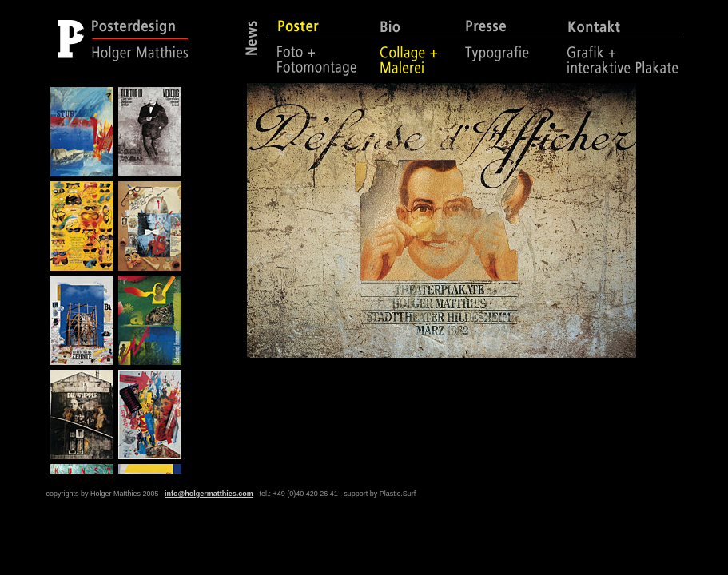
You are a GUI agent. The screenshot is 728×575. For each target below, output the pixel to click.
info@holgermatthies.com (209, 494)
